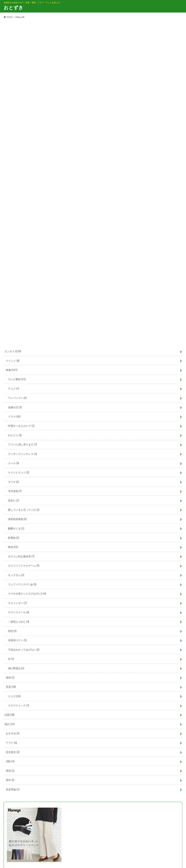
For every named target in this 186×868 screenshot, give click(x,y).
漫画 (10, 677)
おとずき (13, 7)
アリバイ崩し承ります (22, 444)
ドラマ (14, 416)
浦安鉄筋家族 (17, 519)
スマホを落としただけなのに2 (27, 594)
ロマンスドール (19, 612)
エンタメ (13, 351)
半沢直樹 (15, 491)
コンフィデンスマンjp (22, 584)
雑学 (10, 780)
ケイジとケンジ (19, 472)
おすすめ (13, 733)
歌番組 (14, 538)
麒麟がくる (16, 528)
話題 (10, 715)
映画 (13, 547)
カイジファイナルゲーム (24, 566)
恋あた (14, 500)
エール (14, 463)
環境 (10, 771)
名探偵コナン (17, 640)
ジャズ (14, 696)
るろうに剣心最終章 (21, 556)
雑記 (10, 724)
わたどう (15, 435)
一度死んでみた (19, 622)
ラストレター (17, 603)
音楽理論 (13, 789)
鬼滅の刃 (15, 407)
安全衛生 (13, 752)
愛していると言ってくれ (24, 510)
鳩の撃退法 (16, 668)
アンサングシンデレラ (22, 454)
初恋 (12, 631)
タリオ (14, 482)
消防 (10, 761)
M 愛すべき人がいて (21, 426)
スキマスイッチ (19, 705)
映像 (12, 370)
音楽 (11, 687)
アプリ (11, 743)
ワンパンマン (17, 398)
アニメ (14, 389)
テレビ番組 (17, 379)
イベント (13, 361)
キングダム (16, 575)
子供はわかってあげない (24, 650)
